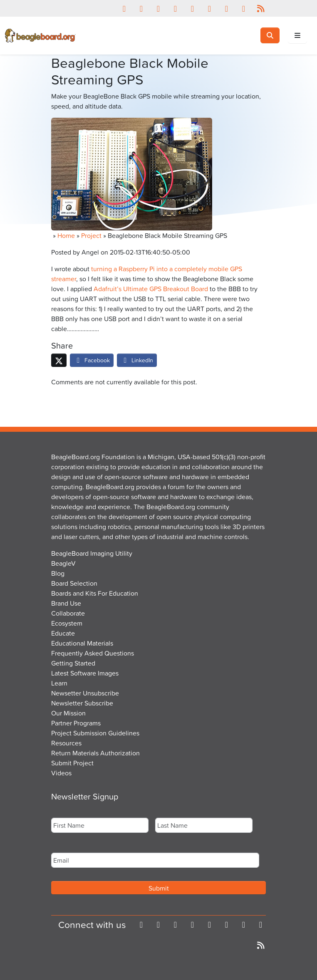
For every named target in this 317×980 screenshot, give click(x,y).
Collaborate (68, 613)
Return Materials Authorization (95, 753)
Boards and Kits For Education (95, 593)
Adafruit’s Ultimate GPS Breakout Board (151, 289)
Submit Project (72, 763)
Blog (58, 573)
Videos (61, 773)
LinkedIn (137, 360)
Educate (63, 633)
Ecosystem (67, 623)
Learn (59, 683)
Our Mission (68, 713)
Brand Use (66, 603)
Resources (66, 743)
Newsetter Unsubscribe (85, 693)
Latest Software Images (85, 673)
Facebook (92, 360)
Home (66, 235)
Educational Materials (82, 643)
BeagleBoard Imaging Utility (92, 553)
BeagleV (63, 563)
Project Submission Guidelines (95, 733)
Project (91, 235)
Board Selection (74, 583)
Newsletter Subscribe (82, 703)
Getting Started (73, 663)
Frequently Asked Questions (93, 653)
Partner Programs (76, 723)
